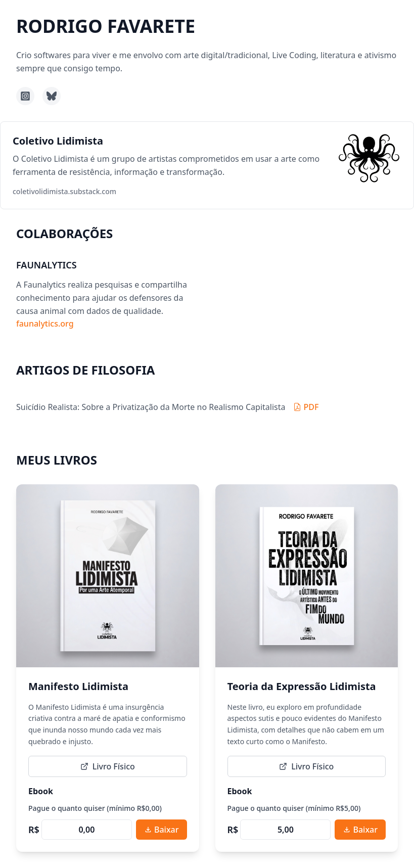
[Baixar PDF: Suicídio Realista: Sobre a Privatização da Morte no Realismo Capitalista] (306, 407)
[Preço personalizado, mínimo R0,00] (87, 830)
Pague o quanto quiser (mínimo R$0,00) (95, 808)
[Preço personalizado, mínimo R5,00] (285, 830)
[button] (207, 165)
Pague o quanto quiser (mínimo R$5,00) (294, 808)
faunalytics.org (45, 324)
